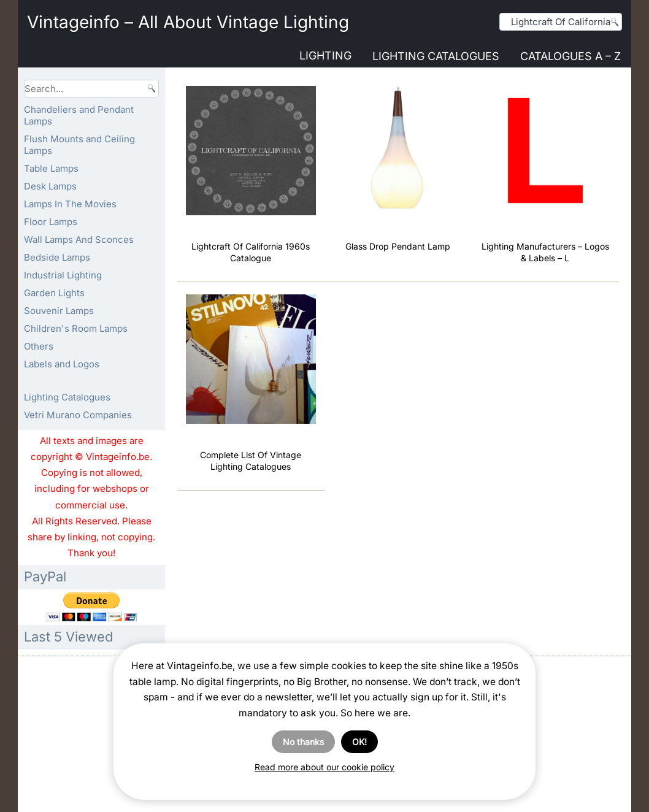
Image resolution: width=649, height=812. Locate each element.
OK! (359, 742)
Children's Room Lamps (76, 328)
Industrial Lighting (63, 275)
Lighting (325, 56)
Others (39, 346)
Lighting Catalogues (436, 56)
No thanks (303, 742)
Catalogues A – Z (570, 56)
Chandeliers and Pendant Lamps (79, 115)
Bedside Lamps (57, 257)
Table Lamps (51, 168)
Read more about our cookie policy (324, 767)
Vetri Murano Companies (78, 415)
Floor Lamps (51, 222)
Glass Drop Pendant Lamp (398, 246)
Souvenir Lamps (59, 311)
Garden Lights (54, 293)
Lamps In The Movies (70, 204)
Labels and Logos (62, 364)
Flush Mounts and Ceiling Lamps (79, 145)
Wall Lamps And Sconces (79, 239)
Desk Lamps (50, 186)
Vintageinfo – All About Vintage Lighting (188, 22)
